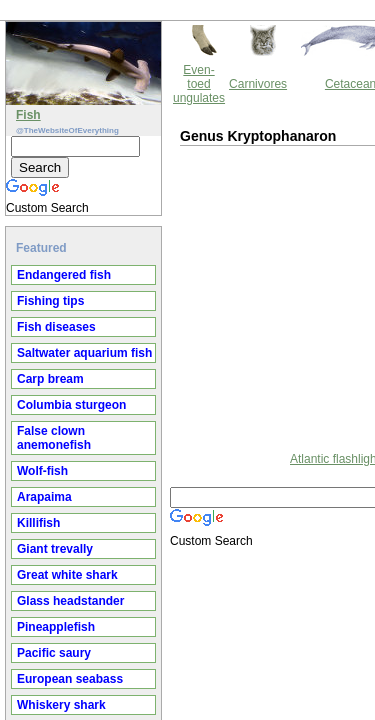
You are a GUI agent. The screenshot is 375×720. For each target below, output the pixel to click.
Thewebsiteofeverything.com (206, 475)
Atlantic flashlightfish (174, 372)
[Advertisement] (175, 209)
